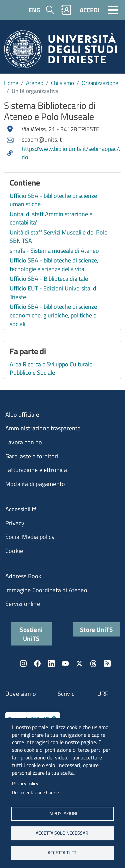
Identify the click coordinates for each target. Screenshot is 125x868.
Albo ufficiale (22, 415)
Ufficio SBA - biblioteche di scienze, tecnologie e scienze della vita (54, 265)
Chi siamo (62, 83)
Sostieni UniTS (31, 634)
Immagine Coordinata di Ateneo (46, 590)
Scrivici (67, 694)
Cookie (14, 551)
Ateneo (35, 83)
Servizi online (23, 604)
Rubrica (66, 10)
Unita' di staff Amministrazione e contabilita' (51, 218)
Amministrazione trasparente (43, 428)
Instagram (23, 663)
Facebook (37, 663)
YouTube (65, 663)
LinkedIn (51, 663)
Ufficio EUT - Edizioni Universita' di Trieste (54, 293)
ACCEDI (89, 10)
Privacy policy (25, 783)
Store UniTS (96, 629)
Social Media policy (30, 537)
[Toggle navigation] (113, 10)
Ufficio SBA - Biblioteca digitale (49, 279)
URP (103, 694)
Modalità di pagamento (35, 484)
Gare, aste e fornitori (32, 456)
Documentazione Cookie (35, 792)
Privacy (15, 523)
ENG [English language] (34, 10)
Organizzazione (100, 83)
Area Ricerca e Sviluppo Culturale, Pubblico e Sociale (52, 369)
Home (11, 83)
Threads (93, 663)
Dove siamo (21, 694)
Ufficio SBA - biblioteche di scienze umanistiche (53, 200)
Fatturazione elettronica (36, 470)
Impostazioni (63, 813)
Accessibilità (21, 509)
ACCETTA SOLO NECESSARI (62, 833)
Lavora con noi (24, 442)
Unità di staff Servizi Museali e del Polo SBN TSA (59, 237)
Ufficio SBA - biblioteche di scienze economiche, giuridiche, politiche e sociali (53, 315)
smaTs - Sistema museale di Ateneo (54, 251)
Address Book (23, 576)
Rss (107, 663)
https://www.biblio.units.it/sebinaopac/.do (71, 153)
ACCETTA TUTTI (62, 853)
